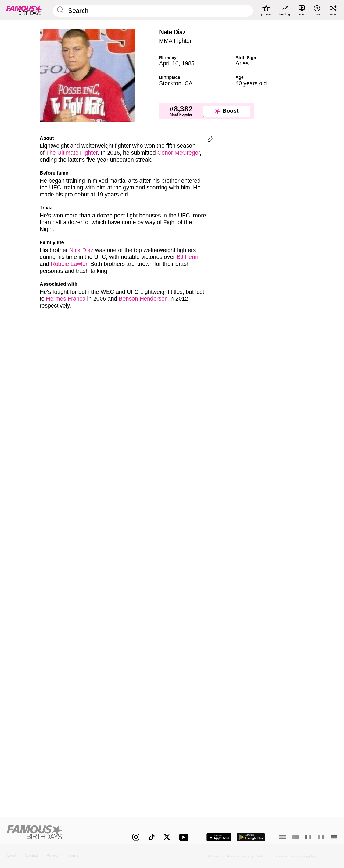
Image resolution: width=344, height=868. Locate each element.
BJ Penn (187, 257)
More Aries (192, 608)
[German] (334, 837)
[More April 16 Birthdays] (145, 633)
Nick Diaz (81, 250)
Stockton (170, 83)
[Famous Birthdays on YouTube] (185, 837)
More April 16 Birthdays (64, 608)
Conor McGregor (179, 153)
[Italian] (321, 837)
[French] (308, 837)
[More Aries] (286, 633)
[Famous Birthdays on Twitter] (167, 837)
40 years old (251, 83)
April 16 (169, 63)
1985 (188, 63)
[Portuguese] (295, 837)
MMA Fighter (175, 41)
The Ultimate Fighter (72, 153)
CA (189, 83)
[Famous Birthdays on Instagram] (136, 837)
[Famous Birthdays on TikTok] (152, 837)
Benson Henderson (143, 299)
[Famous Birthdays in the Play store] (251, 837)
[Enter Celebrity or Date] (153, 11)
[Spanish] (283, 837)
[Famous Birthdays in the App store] (219, 837)
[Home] (60, 833)
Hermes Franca (66, 299)
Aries (242, 63)
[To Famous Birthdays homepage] (24, 10)
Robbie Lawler (69, 264)
